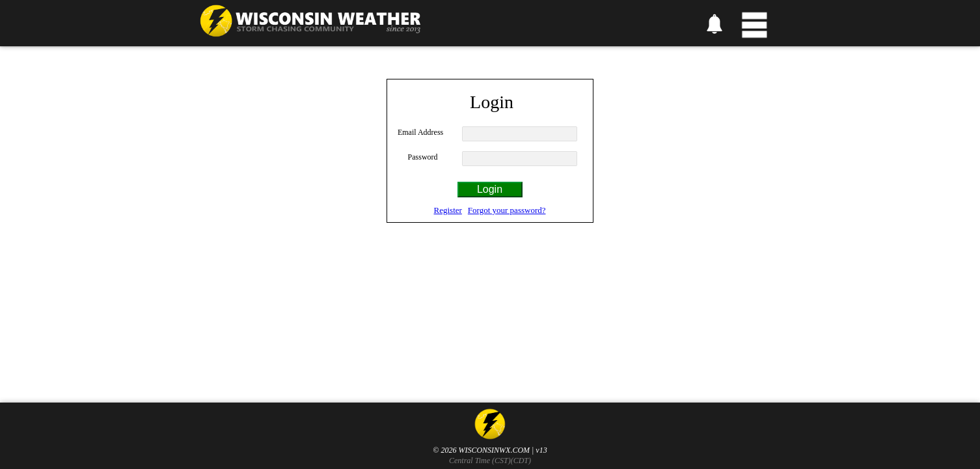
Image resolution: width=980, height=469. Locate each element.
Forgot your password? (507, 210)
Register (448, 210)
